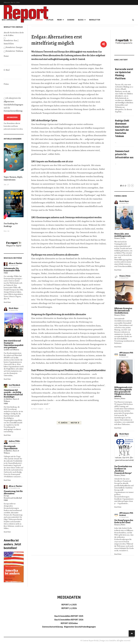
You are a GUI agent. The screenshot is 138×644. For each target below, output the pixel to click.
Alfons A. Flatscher (15, 263)
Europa (6, 496)
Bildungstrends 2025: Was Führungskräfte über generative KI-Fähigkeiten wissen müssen (123, 392)
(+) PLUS (50, 20)
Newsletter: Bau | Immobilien (11, 42)
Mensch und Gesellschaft (13, 498)
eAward (71, 20)
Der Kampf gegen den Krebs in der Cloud (124, 521)
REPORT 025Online (69, 623)
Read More (7, 302)
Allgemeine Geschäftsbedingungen (80, 627)
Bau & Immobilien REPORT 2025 (69, 616)
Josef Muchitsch (14, 385)
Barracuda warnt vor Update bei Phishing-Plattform (124, 74)
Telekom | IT (26, 20)
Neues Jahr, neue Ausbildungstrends (122, 235)
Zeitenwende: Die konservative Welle (12, 270)
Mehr (59, 20)
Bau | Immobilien (9, 20)
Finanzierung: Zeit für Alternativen (13, 492)
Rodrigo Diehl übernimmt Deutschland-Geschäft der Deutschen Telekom (122, 128)
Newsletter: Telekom (14, 51)
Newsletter (95, 20)
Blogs (81, 20)
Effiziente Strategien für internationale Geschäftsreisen (123, 311)
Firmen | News (120, 238)
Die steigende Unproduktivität (11, 447)
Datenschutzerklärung (13, 111)
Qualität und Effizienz (11, 350)
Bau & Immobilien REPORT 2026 (69, 620)
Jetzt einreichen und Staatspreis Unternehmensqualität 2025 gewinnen (14, 344)
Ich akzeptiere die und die (13, 104)
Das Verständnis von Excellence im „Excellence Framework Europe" (123, 470)
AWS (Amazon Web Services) (126, 354)
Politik (6, 273)
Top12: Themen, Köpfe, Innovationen (13, 178)
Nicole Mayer (14, 308)
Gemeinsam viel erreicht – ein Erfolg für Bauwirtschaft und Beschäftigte (13, 393)
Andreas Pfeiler (14, 441)
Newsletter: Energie (14, 47)
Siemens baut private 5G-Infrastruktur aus (124, 154)
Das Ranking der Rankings (11, 225)
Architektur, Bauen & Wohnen (11, 400)
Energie (39, 20)
